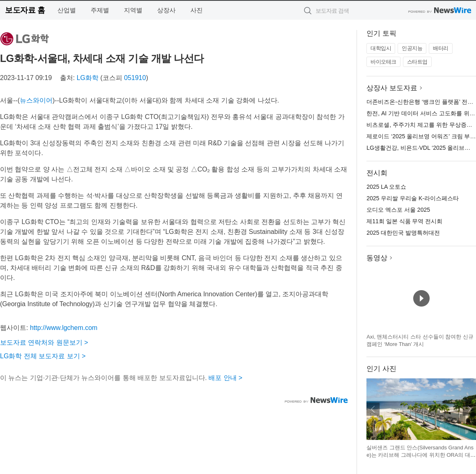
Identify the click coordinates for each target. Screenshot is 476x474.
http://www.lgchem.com (64, 328)
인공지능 (412, 48)
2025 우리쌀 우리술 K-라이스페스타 (413, 198)
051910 (135, 78)
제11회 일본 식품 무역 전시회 (404, 221)
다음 (469, 409)
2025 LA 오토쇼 (386, 187)
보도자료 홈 (25, 10)
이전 (373, 409)
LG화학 (88, 78)
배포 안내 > (225, 378)
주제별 (100, 10)
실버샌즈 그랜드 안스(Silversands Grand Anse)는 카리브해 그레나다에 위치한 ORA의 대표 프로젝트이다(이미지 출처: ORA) (421, 455)
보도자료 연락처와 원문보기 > (44, 342)
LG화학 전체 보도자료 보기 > (43, 356)
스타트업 (417, 62)
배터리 (441, 48)
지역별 (133, 10)
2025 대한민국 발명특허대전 (403, 233)
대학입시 (381, 48)
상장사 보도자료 (392, 88)
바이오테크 (383, 62)
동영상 (377, 258)
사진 (197, 10)
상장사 (166, 10)
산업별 (67, 10)
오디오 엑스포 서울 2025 (398, 210)
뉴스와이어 (36, 100)
